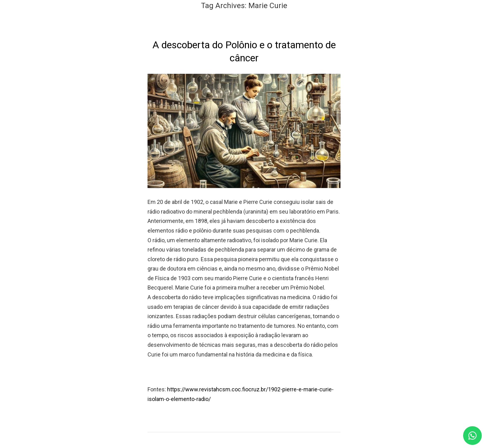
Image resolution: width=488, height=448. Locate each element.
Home (179, 24)
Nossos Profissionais (327, 24)
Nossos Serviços (267, 24)
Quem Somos (216, 24)
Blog (372, 24)
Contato (399, 24)
